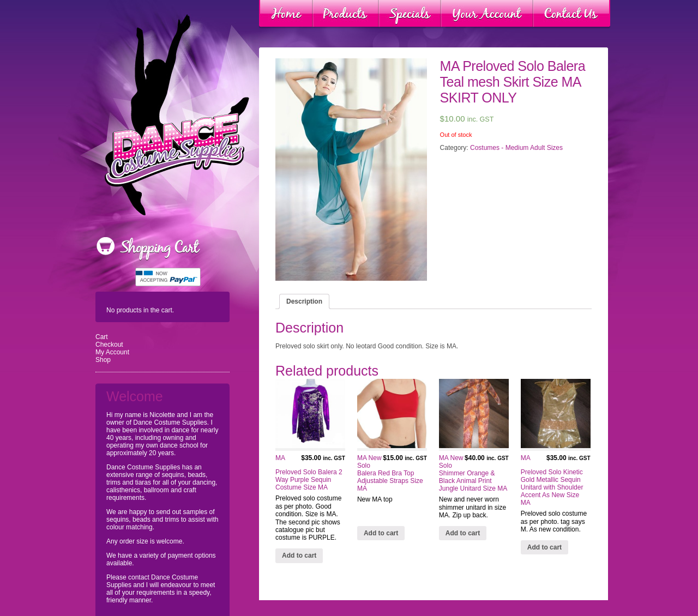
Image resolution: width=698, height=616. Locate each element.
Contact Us (571, 14)
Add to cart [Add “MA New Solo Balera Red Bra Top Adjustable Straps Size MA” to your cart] (381, 533)
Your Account (487, 14)
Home (286, 14)
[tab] (304, 301)
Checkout (109, 345)
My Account (112, 352)
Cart (102, 337)
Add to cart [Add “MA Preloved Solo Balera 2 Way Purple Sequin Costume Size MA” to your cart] (299, 555)
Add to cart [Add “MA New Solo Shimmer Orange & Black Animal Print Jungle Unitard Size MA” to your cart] (463, 533)
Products (346, 14)
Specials (410, 14)
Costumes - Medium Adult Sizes (516, 148)
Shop (103, 360)
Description (304, 301)
